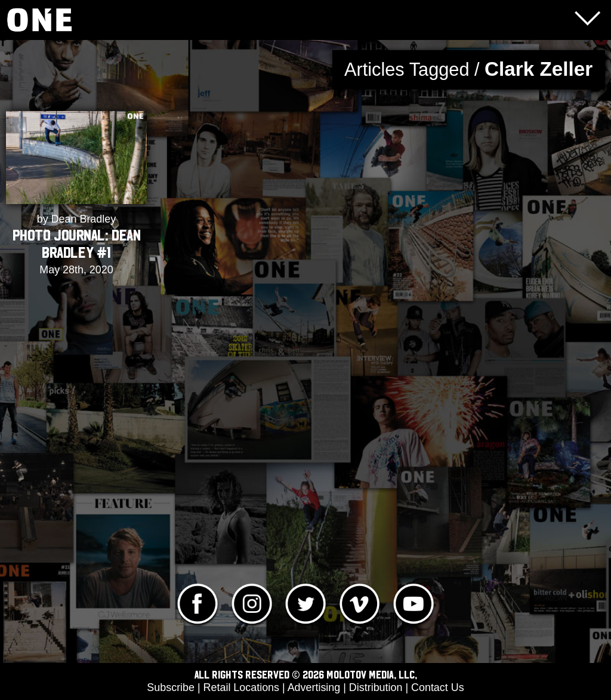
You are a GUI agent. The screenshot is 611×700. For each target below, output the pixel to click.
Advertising (314, 687)
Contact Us (438, 687)
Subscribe (171, 687)
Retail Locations (241, 687)
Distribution (376, 687)
